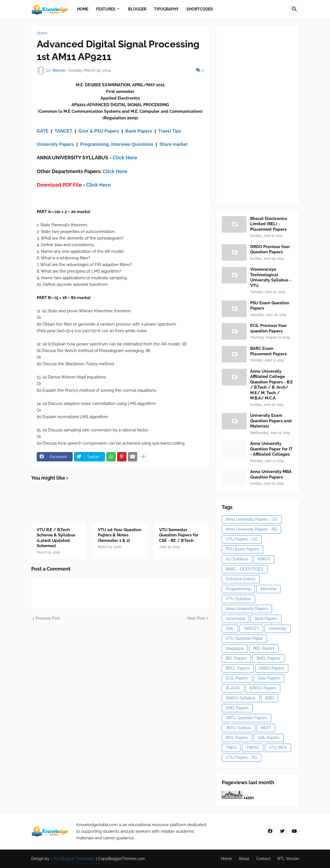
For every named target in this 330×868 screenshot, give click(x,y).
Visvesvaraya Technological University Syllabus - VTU (271, 277)
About (244, 859)
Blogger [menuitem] (137, 9)
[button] (294, 9)
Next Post (196, 618)
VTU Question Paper (244, 638)
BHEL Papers (268, 658)
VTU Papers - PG (241, 757)
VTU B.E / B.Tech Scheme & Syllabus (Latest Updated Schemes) (56, 538)
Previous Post (48, 618)
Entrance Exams (241, 579)
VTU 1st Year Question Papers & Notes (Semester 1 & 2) (120, 535)
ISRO (270, 698)
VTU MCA (278, 748)
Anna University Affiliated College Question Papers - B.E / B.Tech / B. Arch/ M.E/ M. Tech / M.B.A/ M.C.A (271, 385)
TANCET (64, 131)
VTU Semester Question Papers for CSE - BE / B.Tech (179, 535)
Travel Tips (170, 131)
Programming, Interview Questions (117, 144)
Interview (268, 589)
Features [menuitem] (106, 9)
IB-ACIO (233, 688)
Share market (173, 144)
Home (42, 33)
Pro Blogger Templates (74, 859)
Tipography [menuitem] (166, 9)
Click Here (125, 158)
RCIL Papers (237, 738)
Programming (238, 589)
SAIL (230, 628)
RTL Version (288, 859)
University (278, 628)
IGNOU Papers (263, 688)
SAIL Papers (269, 738)
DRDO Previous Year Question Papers (270, 249)
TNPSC (253, 748)
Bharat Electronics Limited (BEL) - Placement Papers (269, 224)
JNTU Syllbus (238, 728)
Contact (263, 859)
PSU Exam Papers (242, 549)
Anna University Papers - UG (252, 519)
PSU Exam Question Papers (270, 306)
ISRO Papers (237, 708)
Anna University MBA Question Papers (271, 474)
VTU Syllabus (238, 599)
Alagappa (235, 648)
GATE (43, 131)
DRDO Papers (272, 668)
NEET (266, 728)
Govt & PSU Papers (99, 131)
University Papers (55, 144)
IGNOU (264, 559)
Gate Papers (269, 678)
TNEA (231, 748)
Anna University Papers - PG (251, 529)
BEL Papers (236, 658)
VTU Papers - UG (242, 539)
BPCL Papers (238, 668)
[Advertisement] (263, 114)
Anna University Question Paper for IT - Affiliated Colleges (271, 449)
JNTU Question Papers (246, 718)
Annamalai (235, 619)
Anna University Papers (247, 609)
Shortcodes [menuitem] (200, 9)
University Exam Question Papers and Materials (271, 421)
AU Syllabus (237, 559)
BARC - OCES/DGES (245, 569)
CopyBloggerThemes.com (122, 859)
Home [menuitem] (83, 9)
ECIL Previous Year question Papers (269, 328)
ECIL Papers (237, 678)
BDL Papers (264, 648)
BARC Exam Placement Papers (268, 351)
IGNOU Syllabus (241, 698)
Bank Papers (139, 131)
